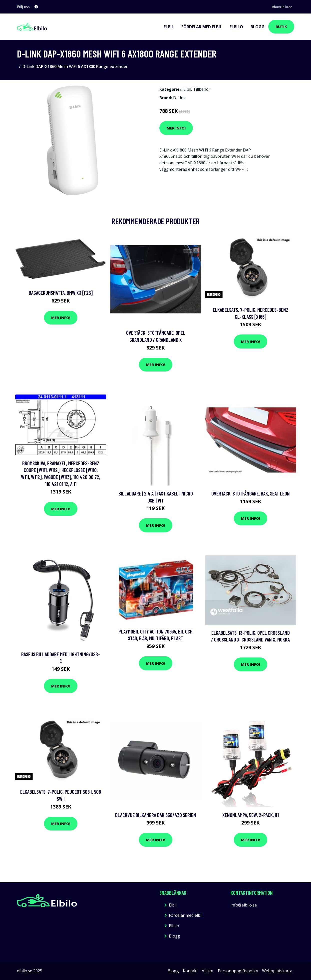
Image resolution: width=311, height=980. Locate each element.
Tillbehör (202, 89)
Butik (281, 26)
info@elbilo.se (279, 7)
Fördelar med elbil (202, 26)
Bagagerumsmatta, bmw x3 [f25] (61, 293)
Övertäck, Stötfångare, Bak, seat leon (251, 493)
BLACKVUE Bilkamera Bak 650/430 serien (156, 815)
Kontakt (190, 970)
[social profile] (36, 7)
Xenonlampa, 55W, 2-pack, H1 (251, 815)
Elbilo (236, 26)
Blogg (258, 26)
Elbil (169, 26)
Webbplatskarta (277, 970)
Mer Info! (176, 128)
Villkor (208, 970)
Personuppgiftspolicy (238, 970)
